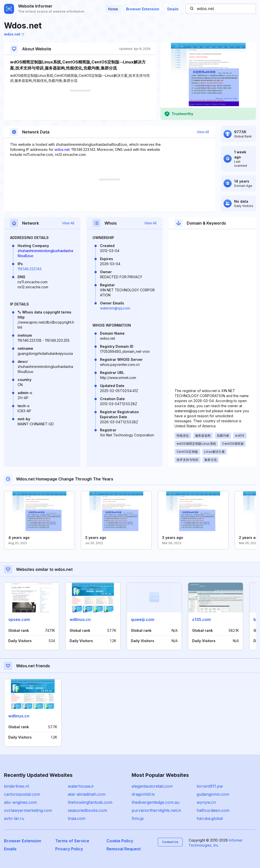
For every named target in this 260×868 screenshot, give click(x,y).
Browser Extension (143, 9)
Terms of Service (72, 841)
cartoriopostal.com (22, 794)
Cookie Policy (120, 841)
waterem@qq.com (115, 308)
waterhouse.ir (81, 786)
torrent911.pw (210, 786)
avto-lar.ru (14, 818)
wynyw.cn (206, 802)
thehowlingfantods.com (90, 802)
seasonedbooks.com (87, 810)
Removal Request (124, 849)
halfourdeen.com (213, 810)
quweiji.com (143, 619)
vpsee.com (19, 619)
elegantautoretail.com (152, 786)
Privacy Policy (69, 849)
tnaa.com (77, 818)
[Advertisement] (80, 105)
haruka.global (210, 818)
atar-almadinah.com (87, 794)
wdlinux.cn (80, 619)
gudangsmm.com (213, 794)
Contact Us (170, 842)
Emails (173, 9)
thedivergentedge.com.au (155, 802)
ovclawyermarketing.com (28, 810)
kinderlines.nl (16, 786)
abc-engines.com (20, 802)
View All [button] (203, 132)
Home (113, 9)
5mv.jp (138, 818)
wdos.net (14, 34)
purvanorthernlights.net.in (156, 810)
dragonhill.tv (143, 794)
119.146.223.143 (30, 269)
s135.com (201, 619)
